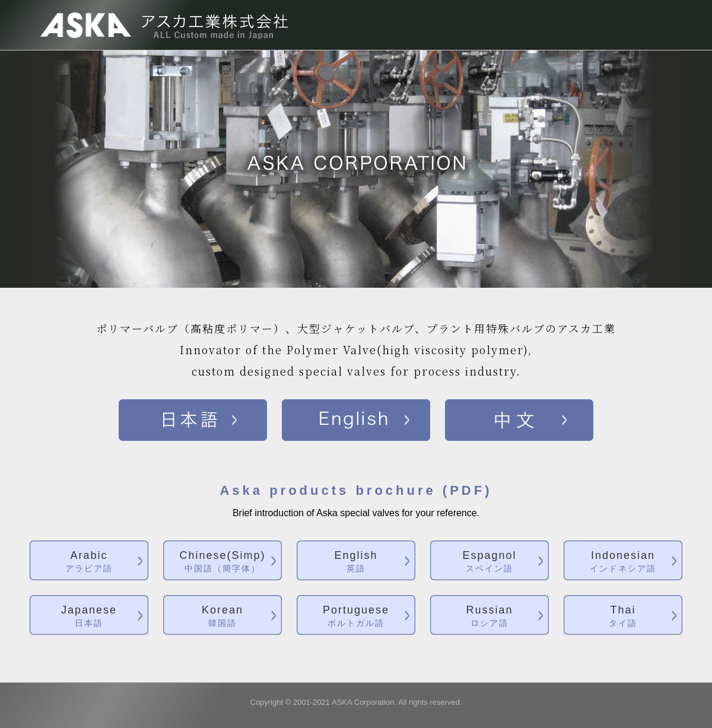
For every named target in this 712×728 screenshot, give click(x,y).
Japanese (89, 617)
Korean (223, 617)
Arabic (89, 562)
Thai (623, 617)
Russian (490, 617)
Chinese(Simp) (223, 562)
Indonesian (623, 562)
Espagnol (490, 562)
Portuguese (356, 617)
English (356, 562)
